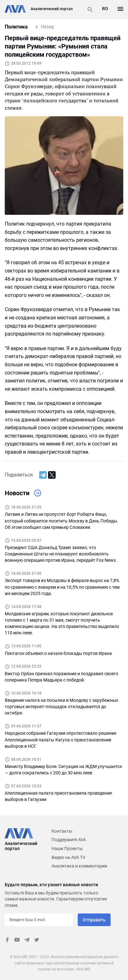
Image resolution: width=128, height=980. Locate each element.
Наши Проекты (67, 849)
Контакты (62, 831)
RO (105, 9)
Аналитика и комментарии (79, 866)
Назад (47, 27)
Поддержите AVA (69, 840)
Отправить (94, 920)
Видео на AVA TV (68, 857)
